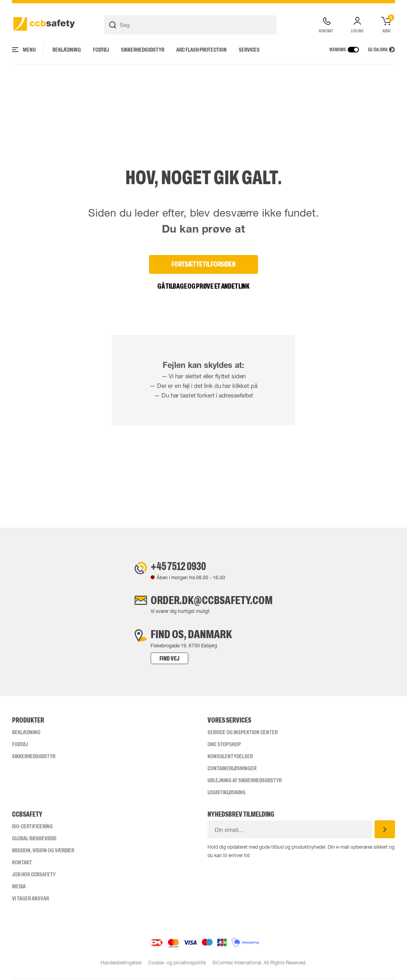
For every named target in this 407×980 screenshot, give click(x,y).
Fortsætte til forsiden (203, 264)
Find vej (168, 660)
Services (249, 50)
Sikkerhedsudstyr (143, 50)
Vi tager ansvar (30, 900)
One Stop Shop (224, 745)
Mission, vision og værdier (43, 851)
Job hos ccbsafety (34, 876)
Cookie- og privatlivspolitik (177, 964)
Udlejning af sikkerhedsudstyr (245, 781)
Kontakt (22, 864)
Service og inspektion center (243, 733)
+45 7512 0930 (179, 566)
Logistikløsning (227, 793)
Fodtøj (101, 50)
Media (19, 888)
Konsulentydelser (230, 757)
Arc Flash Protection (201, 50)
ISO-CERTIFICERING (32, 827)
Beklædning (67, 50)
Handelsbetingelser (121, 964)
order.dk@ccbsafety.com (212, 601)
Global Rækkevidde (34, 839)
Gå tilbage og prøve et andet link (203, 286)
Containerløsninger (232, 769)
